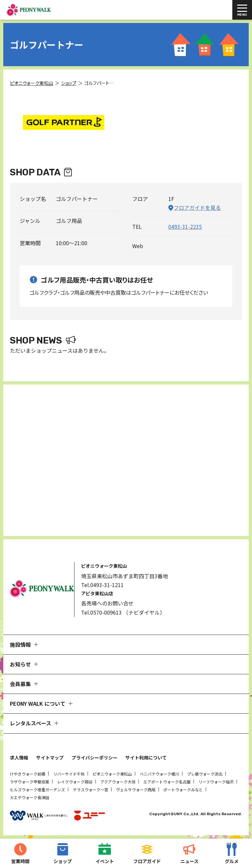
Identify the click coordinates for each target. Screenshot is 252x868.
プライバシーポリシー (94, 758)
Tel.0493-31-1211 (102, 585)
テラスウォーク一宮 (91, 789)
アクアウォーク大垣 (118, 782)
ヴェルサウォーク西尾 (136, 789)
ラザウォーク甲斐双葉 (30, 782)
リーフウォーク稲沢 (216, 782)
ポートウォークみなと (183, 789)
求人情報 (19, 758)
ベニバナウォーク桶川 (159, 774)
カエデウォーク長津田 (30, 797)
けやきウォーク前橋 (28, 774)
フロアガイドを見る (197, 207)
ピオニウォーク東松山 (112, 774)
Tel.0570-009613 (101, 612)
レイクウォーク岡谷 (75, 782)
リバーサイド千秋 (69, 774)
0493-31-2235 (185, 227)
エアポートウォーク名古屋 (167, 782)
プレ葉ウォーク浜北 (205, 774)
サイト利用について (146, 758)
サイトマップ (50, 758)
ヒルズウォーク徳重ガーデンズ (37, 789)
